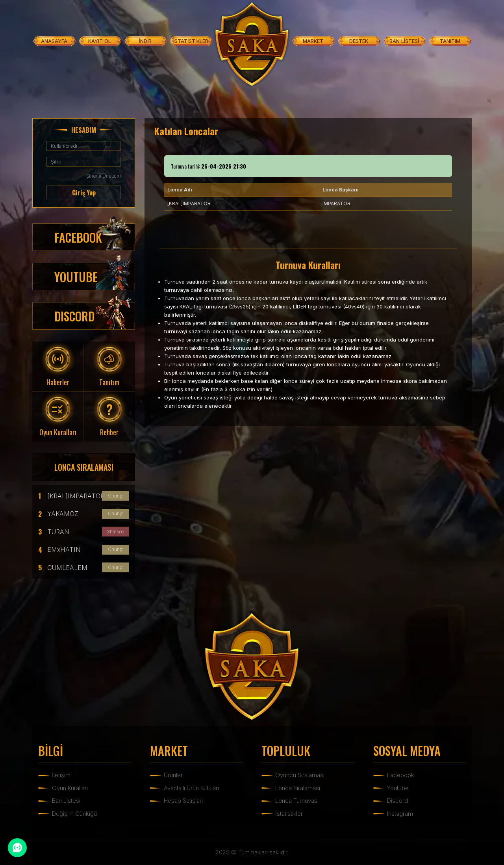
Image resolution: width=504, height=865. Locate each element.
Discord (397, 801)
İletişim (61, 775)
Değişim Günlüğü (74, 814)
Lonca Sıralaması (298, 788)
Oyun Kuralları (70, 788)
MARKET (313, 41)
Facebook (400, 775)
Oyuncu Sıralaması (300, 775)
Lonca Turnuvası (297, 801)
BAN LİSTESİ (404, 41)
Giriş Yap (84, 193)
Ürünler (173, 775)
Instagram (400, 814)
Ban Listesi (66, 801)
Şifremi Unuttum (104, 176)
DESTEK (359, 41)
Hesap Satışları (183, 801)
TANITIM (450, 41)
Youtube (398, 788)
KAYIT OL (100, 41)
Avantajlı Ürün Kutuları (191, 788)
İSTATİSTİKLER (191, 41)
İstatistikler (289, 814)
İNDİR (145, 41)
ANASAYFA (54, 41)
